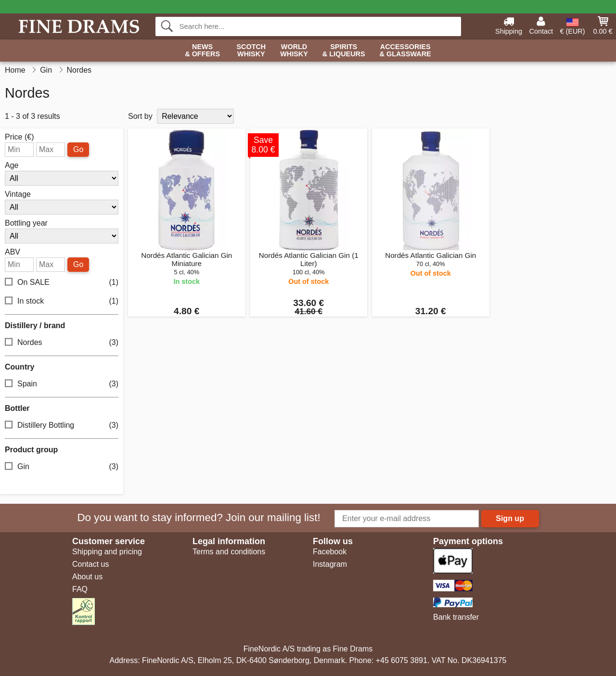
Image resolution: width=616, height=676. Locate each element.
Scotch (251, 51)
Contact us (90, 564)
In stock (62, 301)
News (202, 51)
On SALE (62, 283)
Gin (62, 467)
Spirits (344, 51)
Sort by (140, 116)
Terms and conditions (229, 552)
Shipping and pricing (107, 552)
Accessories (405, 51)
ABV (13, 252)
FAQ (80, 589)
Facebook (330, 552)
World (294, 51)
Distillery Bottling (62, 426)
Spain (62, 384)
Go (78, 149)
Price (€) (19, 137)
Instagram (330, 564)
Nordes (62, 343)
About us (87, 577)
